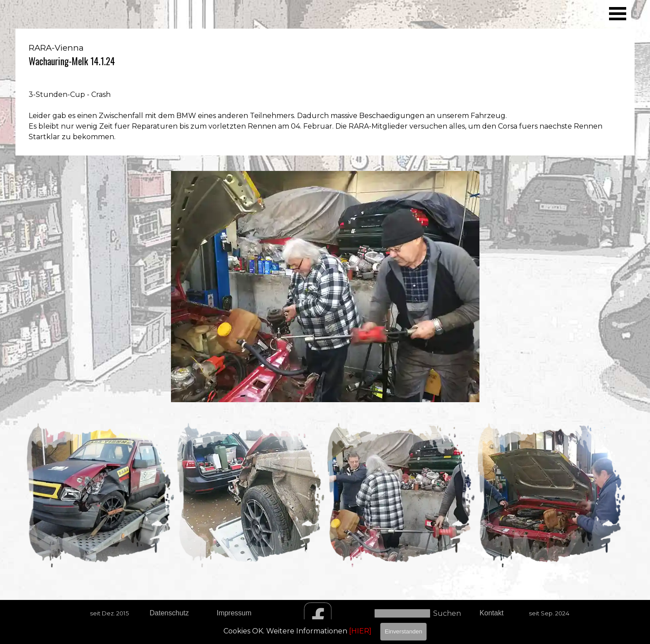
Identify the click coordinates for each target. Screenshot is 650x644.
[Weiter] (630, 494)
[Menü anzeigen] (618, 14)
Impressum (234, 613)
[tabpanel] (325, 92)
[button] (100, 494)
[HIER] (360, 631)
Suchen (447, 613)
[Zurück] (20, 494)
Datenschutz (169, 613)
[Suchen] (402, 613)
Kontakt (491, 613)
